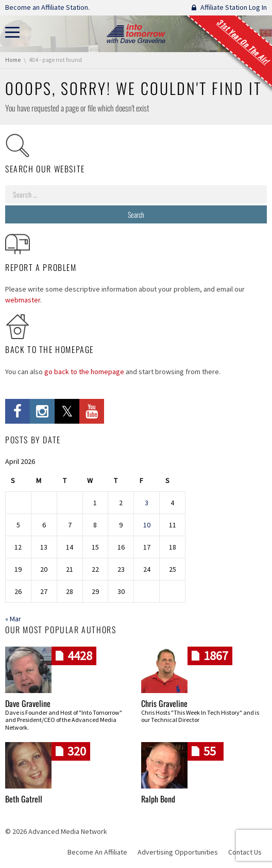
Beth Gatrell (24, 799)
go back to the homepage (84, 372)
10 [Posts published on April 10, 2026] (147, 525)
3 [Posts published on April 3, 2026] (147, 503)
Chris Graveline (164, 703)
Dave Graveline (28, 703)
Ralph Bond (158, 799)
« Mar (13, 619)
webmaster (23, 300)
